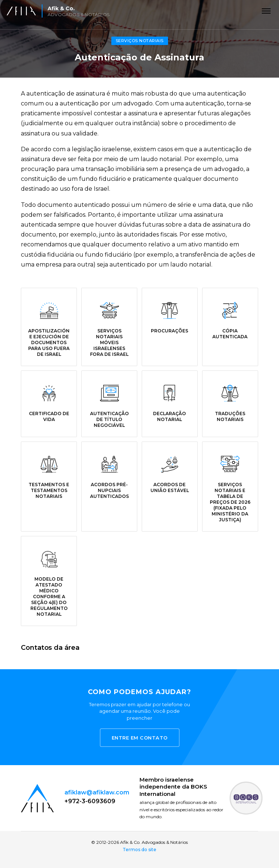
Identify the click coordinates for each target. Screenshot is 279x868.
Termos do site (139, 850)
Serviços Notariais (140, 41)
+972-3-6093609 (90, 801)
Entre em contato (140, 738)
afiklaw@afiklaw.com (97, 792)
